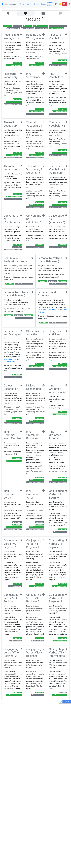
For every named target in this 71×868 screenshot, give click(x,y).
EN (64, 4)
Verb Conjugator (9, 362)
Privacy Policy (50, 4)
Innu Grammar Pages (51, 310)
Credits (37, 4)
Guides (43, 4)
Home (22, 4)
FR (69, 4)
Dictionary (29, 4)
